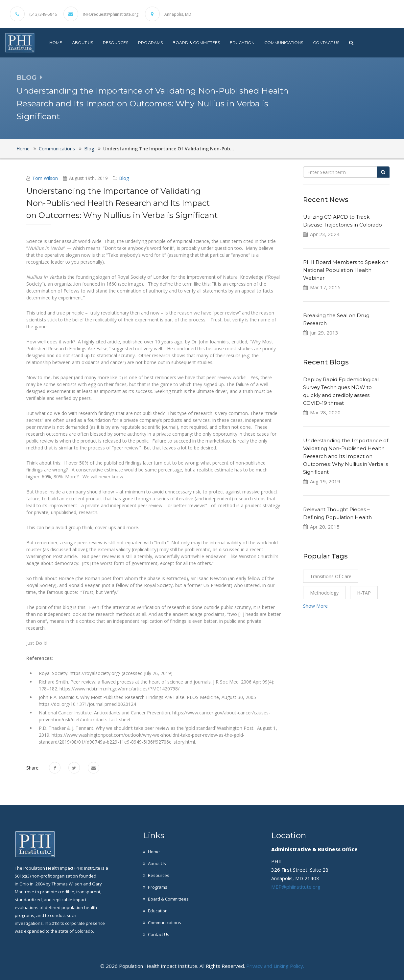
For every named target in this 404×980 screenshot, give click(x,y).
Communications (284, 43)
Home (56, 43)
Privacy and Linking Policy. (275, 966)
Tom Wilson (45, 178)
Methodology (324, 593)
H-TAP (364, 593)
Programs (150, 43)
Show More (315, 606)
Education (242, 43)
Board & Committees (196, 43)
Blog (89, 149)
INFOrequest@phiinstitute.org (111, 14)
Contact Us (326, 43)
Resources (116, 43)
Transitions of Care (331, 576)
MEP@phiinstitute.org (296, 887)
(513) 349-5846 (43, 14)
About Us (83, 43)
